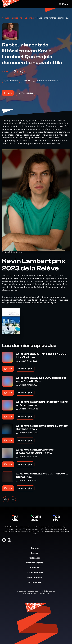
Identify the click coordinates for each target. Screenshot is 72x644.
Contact (36, 548)
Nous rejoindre (36, 577)
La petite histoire (36, 572)
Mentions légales (36, 563)
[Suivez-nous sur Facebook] (4, 540)
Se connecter (36, 582)
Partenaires (36, 558)
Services (36, 568)
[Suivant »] (13, 499)
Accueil (6, 18)
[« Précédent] (6, 499)
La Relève (30, 18)
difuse (47, 593)
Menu (63, 4)
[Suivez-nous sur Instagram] (9, 540)
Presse (36, 553)
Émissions (17, 18)
